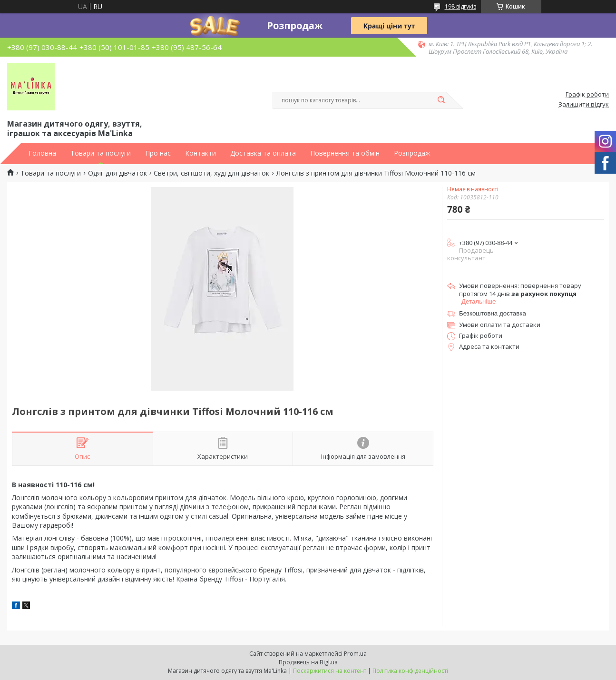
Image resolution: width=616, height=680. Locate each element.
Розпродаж (412, 153)
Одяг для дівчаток (117, 173)
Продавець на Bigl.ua (308, 662)
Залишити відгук (584, 105)
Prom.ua (355, 654)
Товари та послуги (101, 153)
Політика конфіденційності (410, 671)
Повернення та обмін (345, 153)
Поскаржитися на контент (330, 671)
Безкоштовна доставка (493, 313)
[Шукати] (441, 100)
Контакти (200, 153)
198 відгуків (460, 6)
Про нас (158, 153)
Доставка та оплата (263, 153)
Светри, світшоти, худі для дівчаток (211, 173)
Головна (42, 153)
